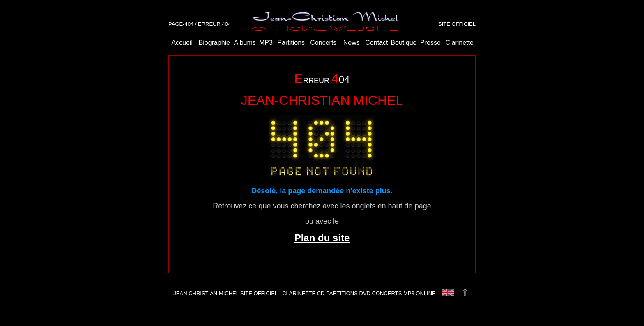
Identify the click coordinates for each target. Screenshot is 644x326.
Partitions (291, 43)
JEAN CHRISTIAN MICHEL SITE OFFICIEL (225, 293)
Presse (430, 43)
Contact (376, 43)
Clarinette (459, 43)
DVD (365, 293)
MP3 (266, 43)
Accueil (182, 43)
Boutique (404, 43)
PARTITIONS (342, 293)
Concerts (323, 43)
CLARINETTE (299, 293)
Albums (245, 43)
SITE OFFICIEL (457, 24)
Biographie (215, 43)
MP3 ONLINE (420, 293)
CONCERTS (387, 293)
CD (321, 293)
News (352, 43)
